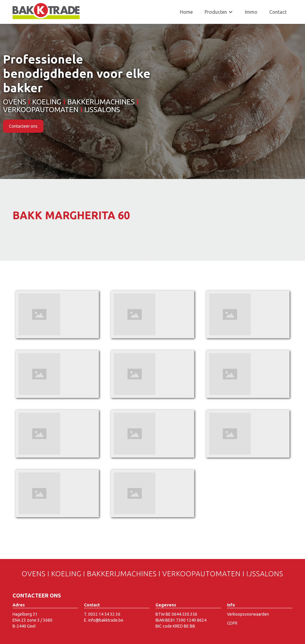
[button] (219, 12)
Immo (251, 12)
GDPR (232, 623)
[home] (46, 11)
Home (186, 12)
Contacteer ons (23, 126)
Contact (278, 12)
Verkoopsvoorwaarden (248, 614)
